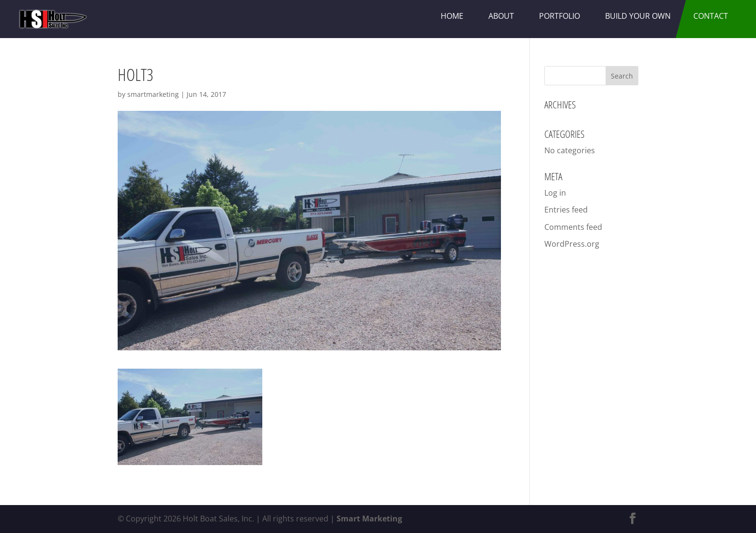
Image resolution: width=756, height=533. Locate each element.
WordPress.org (572, 244)
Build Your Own (638, 16)
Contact (711, 16)
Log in (555, 193)
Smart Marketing (369, 519)
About (501, 16)
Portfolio (560, 16)
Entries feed (566, 210)
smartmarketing (153, 94)
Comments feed (573, 227)
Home (452, 16)
